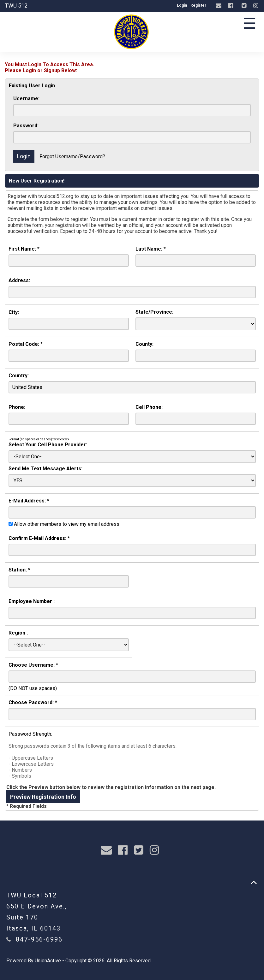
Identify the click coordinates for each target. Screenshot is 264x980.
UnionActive (48, 961)
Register (198, 5)
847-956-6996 (39, 939)
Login (182, 5)
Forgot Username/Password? (72, 157)
